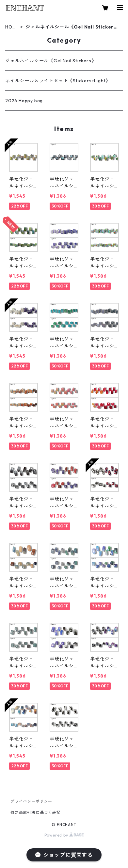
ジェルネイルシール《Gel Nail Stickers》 (51, 61)
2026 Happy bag (24, 101)
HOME (11, 27)
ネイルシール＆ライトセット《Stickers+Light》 (58, 81)
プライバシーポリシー (31, 801)
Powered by (64, 835)
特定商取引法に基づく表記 (36, 812)
